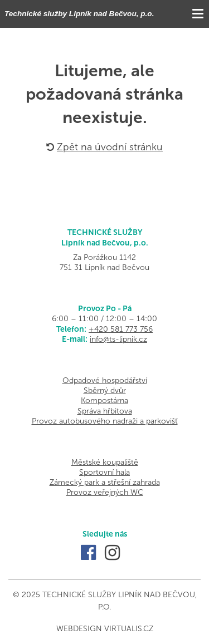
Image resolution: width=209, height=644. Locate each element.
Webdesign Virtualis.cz (105, 629)
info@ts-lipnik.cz (118, 339)
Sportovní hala (104, 472)
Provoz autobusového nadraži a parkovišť (105, 421)
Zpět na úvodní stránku (104, 147)
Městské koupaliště (105, 462)
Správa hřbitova (105, 411)
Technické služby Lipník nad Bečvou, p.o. (79, 14)
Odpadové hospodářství (105, 380)
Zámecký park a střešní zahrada (105, 482)
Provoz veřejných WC (105, 492)
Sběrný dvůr (105, 390)
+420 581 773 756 (121, 329)
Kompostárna (104, 400)
